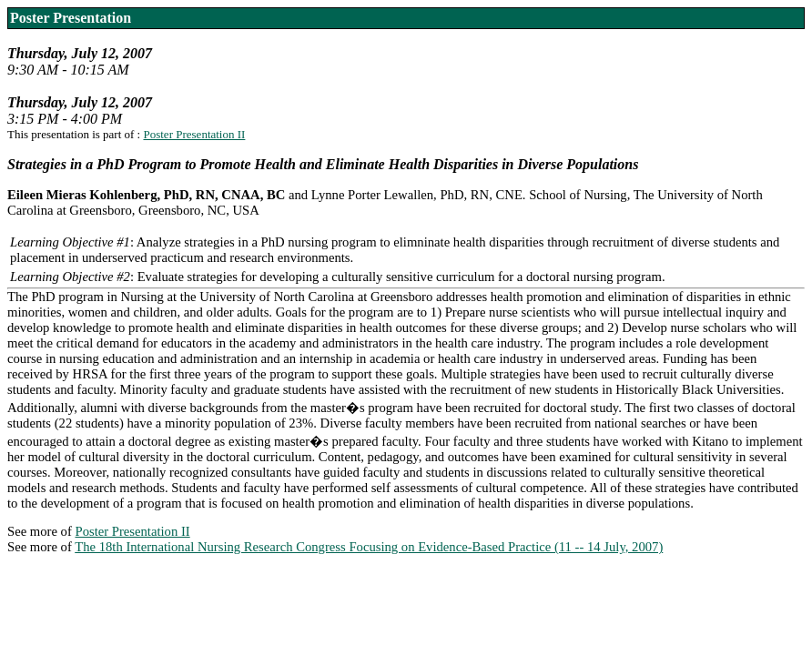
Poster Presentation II (194, 134)
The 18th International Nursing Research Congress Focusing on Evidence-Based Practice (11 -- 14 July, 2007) (369, 547)
